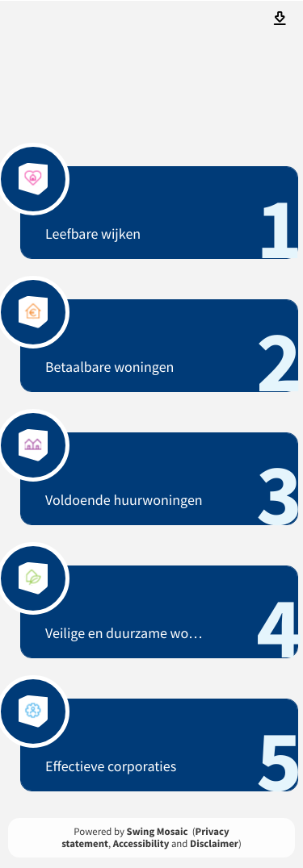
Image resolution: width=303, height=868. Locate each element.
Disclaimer (214, 844)
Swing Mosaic (158, 832)
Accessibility (141, 844)
